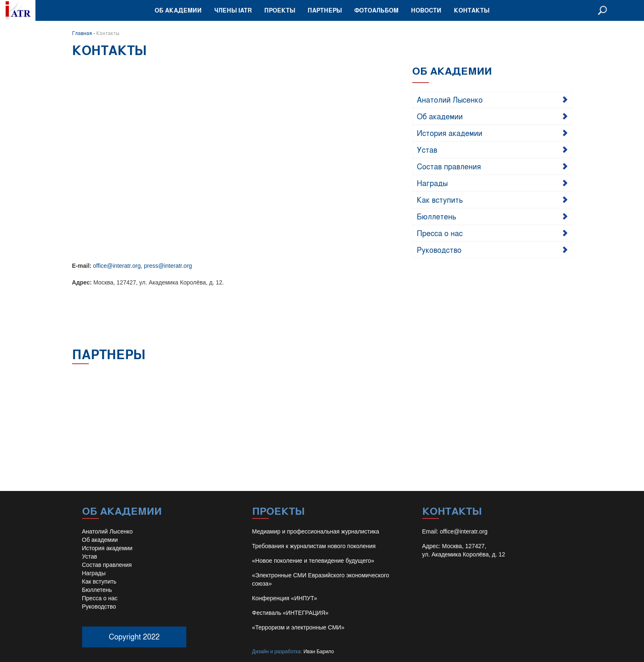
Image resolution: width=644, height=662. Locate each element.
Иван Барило (319, 652)
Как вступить (440, 199)
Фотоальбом (376, 10)
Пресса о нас (440, 233)
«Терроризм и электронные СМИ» (298, 627)
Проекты (280, 10)
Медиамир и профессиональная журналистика (316, 531)
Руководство (439, 249)
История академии (450, 133)
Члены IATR (233, 10)
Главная (82, 33)
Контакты (472, 10)
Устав (427, 149)
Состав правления (449, 166)
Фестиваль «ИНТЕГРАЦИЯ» (291, 613)
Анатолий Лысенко (450, 99)
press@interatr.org (168, 266)
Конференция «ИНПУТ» (285, 598)
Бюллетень (437, 216)
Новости (426, 10)
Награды (432, 183)
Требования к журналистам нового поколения (314, 546)
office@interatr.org (117, 266)
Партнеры (325, 10)
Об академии (178, 10)
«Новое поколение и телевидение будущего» (313, 561)
